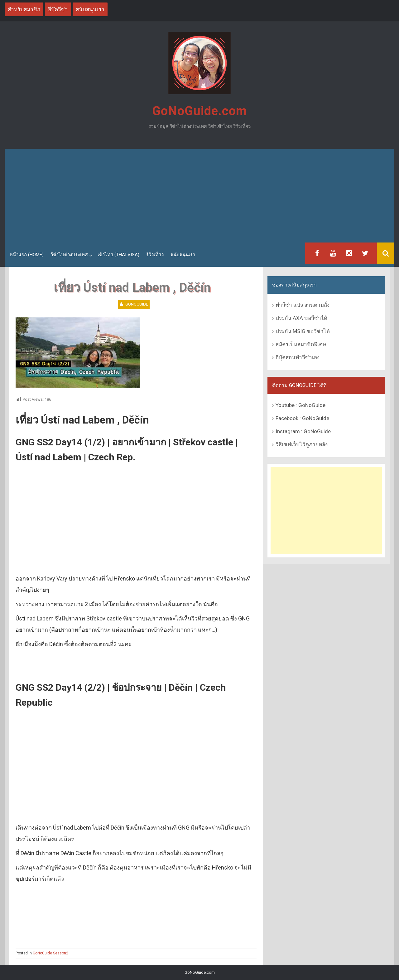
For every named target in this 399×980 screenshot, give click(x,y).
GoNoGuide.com (199, 111)
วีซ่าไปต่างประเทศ (69, 255)
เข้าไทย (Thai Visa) (118, 255)
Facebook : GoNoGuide (302, 418)
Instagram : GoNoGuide (303, 431)
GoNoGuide (137, 304)
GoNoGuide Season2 (50, 953)
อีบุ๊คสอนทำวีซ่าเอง (298, 357)
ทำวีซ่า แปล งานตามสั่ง (303, 305)
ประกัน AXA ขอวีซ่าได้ (301, 318)
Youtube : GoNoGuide (300, 405)
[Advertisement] (199, 196)
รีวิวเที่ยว (155, 255)
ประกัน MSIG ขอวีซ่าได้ (303, 331)
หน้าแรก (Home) (27, 255)
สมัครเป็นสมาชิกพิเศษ (301, 344)
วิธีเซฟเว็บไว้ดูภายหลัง (302, 444)
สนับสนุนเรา (183, 255)
